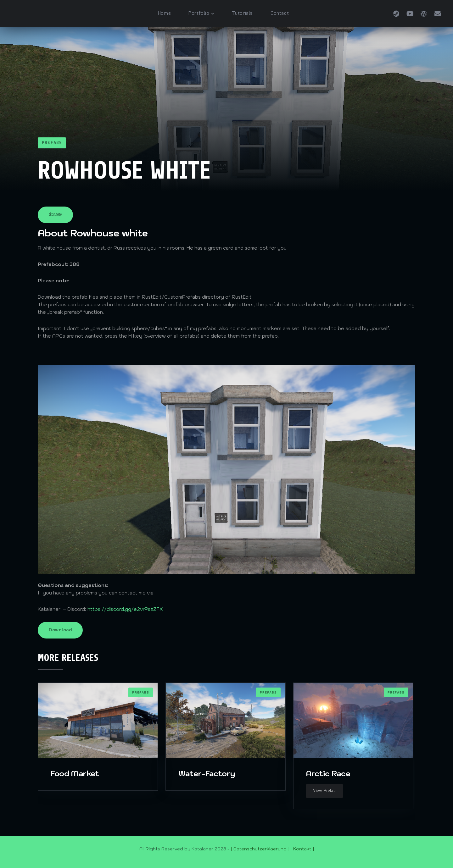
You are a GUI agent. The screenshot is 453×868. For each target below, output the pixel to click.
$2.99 (55, 215)
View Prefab (324, 791)
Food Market (75, 773)
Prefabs (52, 143)
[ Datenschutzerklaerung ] (260, 849)
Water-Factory (207, 773)
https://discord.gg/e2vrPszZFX (125, 609)
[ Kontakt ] (302, 849)
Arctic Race (328, 773)
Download (60, 630)
